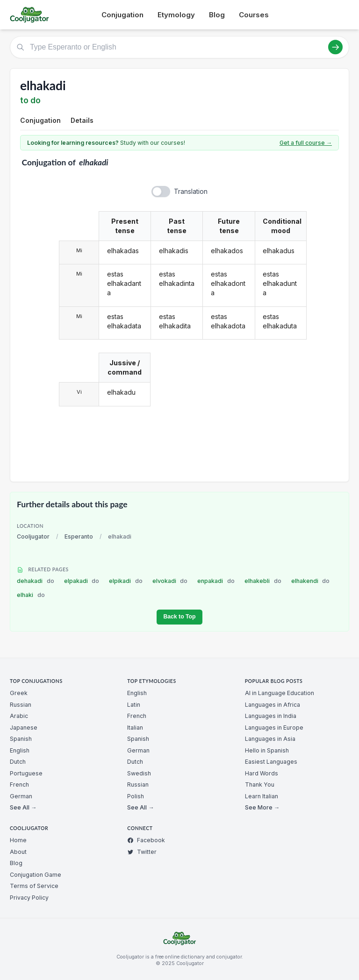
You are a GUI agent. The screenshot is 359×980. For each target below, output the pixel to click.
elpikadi (126, 581)
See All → (23, 807)
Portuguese (26, 773)
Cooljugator (33, 536)
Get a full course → (306, 143)
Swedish (139, 773)
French (19, 785)
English (20, 750)
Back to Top (179, 617)
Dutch (18, 762)
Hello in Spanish (267, 750)
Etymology (176, 15)
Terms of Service (34, 886)
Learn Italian (262, 796)
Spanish (21, 739)
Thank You (260, 785)
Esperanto (79, 536)
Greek (19, 693)
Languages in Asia (270, 739)
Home (18, 840)
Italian (135, 728)
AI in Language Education (280, 693)
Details (82, 120)
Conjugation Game (36, 875)
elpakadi (82, 581)
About (18, 852)
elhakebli (263, 581)
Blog (217, 15)
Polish (136, 796)
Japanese (24, 728)
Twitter (142, 852)
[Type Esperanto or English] (179, 47)
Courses (254, 15)
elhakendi (311, 581)
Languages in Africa (273, 705)
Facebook (146, 840)
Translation (191, 191)
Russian (21, 705)
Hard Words (262, 773)
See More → (262, 807)
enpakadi (216, 581)
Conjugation (122, 15)
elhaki (31, 595)
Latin (134, 705)
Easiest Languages (271, 762)
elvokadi (170, 581)
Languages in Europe (274, 728)
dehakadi (36, 581)
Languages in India (271, 716)
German (21, 796)
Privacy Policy (29, 898)
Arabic (19, 716)
